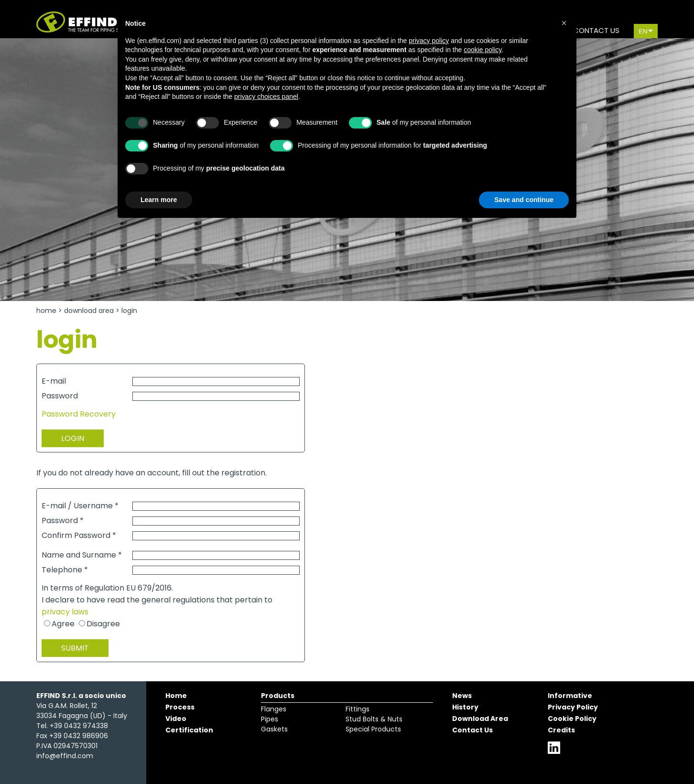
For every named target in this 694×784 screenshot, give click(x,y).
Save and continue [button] (524, 200)
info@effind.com (65, 756)
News (462, 696)
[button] (564, 23)
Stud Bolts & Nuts (374, 719)
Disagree (103, 624)
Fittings (358, 709)
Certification (189, 730)
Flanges (274, 709)
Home (46, 311)
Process (180, 707)
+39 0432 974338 (79, 726)
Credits (561, 730)
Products (278, 696)
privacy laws (65, 612)
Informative (570, 696)
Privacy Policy (573, 707)
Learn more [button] (159, 200)
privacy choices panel (266, 97)
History (465, 707)
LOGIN (73, 438)
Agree (63, 624)
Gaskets (274, 729)
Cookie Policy (572, 719)
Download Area (89, 311)
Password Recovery (79, 414)
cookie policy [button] (483, 50)
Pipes (270, 719)
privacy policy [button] (429, 41)
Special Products (373, 729)
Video (176, 719)
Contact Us (472, 730)
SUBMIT (75, 648)
